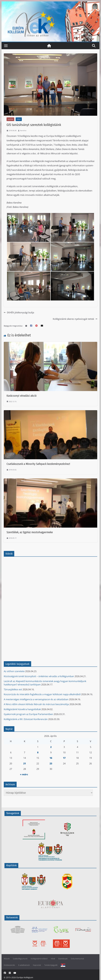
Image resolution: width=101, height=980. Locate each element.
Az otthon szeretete (14, 671)
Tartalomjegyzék (51, 965)
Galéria (10, 119)
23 (51, 764)
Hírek (19, 119)
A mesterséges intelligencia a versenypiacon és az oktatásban (36, 699)
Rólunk (7, 959)
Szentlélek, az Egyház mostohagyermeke (30, 532)
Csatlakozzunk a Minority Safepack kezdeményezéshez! (38, 464)
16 (51, 758)
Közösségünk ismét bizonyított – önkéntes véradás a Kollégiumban (39, 676)
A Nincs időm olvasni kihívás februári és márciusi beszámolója (36, 704)
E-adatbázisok (24, 965)
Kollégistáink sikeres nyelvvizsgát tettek (75, 319)
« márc (24, 774)
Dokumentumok (77, 959)
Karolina (23, 130)
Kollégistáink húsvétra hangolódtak (22, 709)
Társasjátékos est (13, 689)
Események (63, 959)
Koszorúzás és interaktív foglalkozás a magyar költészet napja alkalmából (42, 694)
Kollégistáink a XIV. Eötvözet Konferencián (26, 719)
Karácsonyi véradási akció (22, 396)
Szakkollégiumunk (20, 959)
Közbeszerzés (9, 965)
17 (64, 758)
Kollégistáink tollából (39, 959)
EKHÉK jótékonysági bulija (19, 313)
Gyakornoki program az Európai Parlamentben (28, 714)
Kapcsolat (37, 965)
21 (25, 764)
